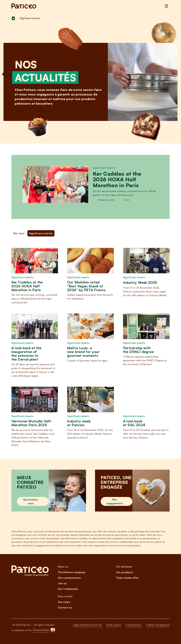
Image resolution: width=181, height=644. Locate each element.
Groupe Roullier (41, 630)
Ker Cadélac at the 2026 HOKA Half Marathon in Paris (117, 179)
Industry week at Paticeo (79, 423)
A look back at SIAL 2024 (134, 423)
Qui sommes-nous (31, 501)
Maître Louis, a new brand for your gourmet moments (83, 352)
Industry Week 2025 (140, 282)
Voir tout (19, 233)
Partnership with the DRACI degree (138, 350)
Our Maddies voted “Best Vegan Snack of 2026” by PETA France (86, 286)
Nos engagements (115, 501)
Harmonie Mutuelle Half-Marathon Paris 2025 (32, 423)
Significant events (104, 168)
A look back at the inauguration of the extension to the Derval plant (26, 354)
